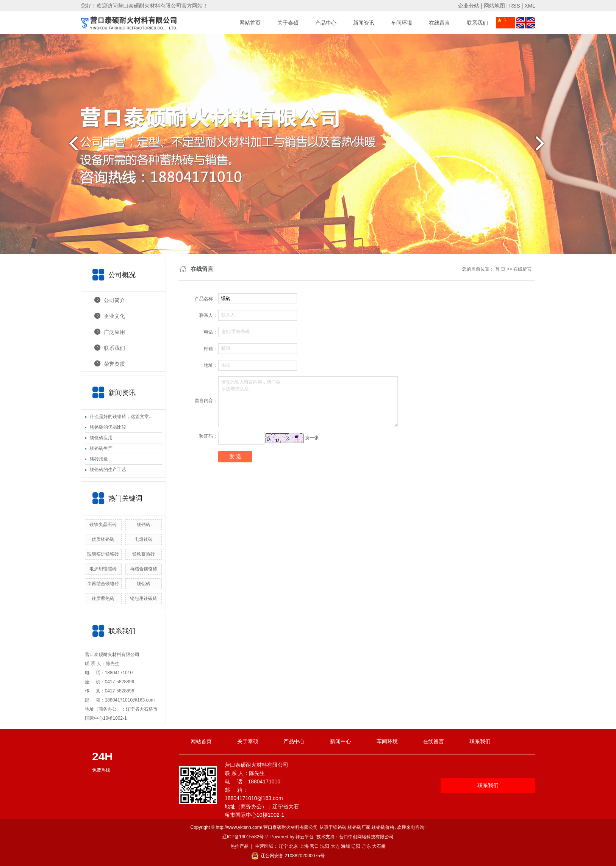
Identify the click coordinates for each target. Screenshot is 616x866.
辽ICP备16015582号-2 (245, 837)
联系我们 (477, 23)
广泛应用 (114, 332)
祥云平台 (305, 837)
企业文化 (114, 316)
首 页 (500, 269)
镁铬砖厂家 (359, 827)
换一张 (312, 438)
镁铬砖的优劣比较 (108, 427)
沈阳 (325, 846)
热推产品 (239, 846)
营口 (314, 846)
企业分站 (469, 6)
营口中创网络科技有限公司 (366, 837)
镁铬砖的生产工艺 (108, 470)
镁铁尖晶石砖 (103, 525)
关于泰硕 (288, 23)
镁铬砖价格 (383, 827)
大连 (335, 846)
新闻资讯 (364, 23)
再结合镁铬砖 (144, 569)
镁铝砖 (144, 584)
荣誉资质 (114, 364)
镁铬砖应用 (101, 438)
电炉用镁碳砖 (103, 569)
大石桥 (379, 846)
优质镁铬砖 (103, 539)
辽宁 (283, 846)
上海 (304, 846)
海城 (346, 846)
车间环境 (402, 23)
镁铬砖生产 (101, 448)
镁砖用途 (99, 459)
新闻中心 (341, 741)
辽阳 (356, 846)
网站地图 (494, 6)
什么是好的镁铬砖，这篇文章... (121, 417)
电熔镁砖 (144, 539)
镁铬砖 (340, 827)
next (545, 146)
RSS (515, 6)
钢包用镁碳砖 (144, 598)
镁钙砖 (144, 525)
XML (530, 6)
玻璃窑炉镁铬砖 (103, 554)
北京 (294, 846)
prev (71, 146)
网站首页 (250, 23)
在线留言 (439, 23)
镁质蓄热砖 (103, 598)
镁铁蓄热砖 (144, 554)
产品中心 (326, 23)
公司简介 (114, 300)
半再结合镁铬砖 (103, 584)
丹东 (366, 846)
